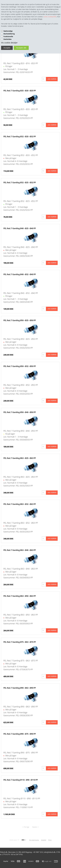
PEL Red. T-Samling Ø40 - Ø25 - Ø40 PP (20, 228)
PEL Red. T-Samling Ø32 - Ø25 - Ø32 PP (20, 182)
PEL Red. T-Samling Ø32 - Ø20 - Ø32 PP (20, 136)
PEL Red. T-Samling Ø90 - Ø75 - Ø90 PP (20, 734)
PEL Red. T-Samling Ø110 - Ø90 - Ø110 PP (21, 780)
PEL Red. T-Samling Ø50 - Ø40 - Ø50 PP (20, 412)
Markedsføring (9, 34)
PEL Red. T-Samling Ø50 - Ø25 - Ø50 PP (20, 320)
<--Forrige (26, 827)
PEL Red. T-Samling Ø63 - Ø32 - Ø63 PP (20, 504)
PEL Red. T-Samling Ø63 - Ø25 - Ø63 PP (20, 458)
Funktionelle (8, 36)
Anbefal (44, 840)
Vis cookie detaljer (9, 43)
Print (50, 840)
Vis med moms (34, 840)
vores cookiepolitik (50, 17)
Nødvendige (8, 31)
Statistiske (8, 39)
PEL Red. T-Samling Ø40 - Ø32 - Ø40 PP (20, 274)
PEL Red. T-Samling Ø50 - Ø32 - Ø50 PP (20, 366)
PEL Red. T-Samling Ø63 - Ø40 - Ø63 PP (20, 550)
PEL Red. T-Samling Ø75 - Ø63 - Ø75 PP (20, 642)
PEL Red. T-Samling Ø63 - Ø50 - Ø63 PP (20, 596)
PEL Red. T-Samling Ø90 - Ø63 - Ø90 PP (20, 688)
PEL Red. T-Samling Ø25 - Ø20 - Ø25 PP (20, 91)
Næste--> (36, 827)
